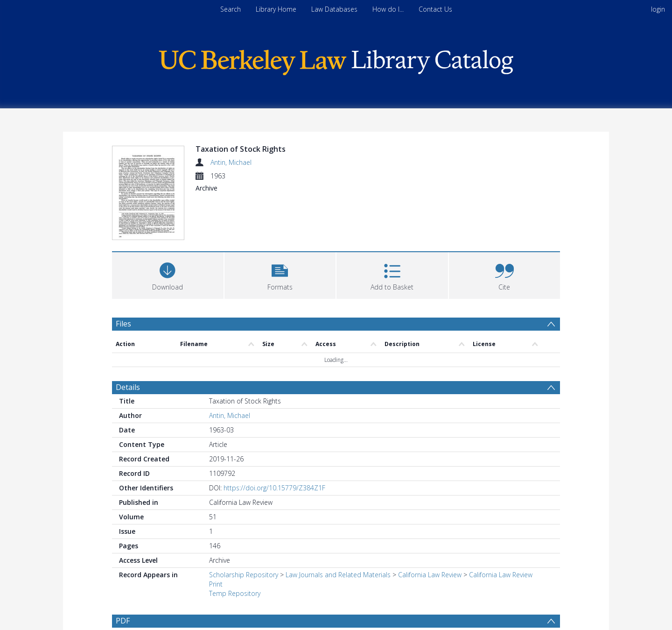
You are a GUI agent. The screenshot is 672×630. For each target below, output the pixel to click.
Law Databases (334, 9)
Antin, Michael (231, 162)
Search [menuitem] (231, 9)
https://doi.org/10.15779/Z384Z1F (274, 488)
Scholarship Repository (244, 575)
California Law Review (430, 575)
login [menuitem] (658, 9)
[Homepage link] (336, 60)
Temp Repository (235, 593)
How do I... (388, 9)
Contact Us (435, 9)
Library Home (276, 9)
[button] (280, 274)
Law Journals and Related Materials (338, 575)
